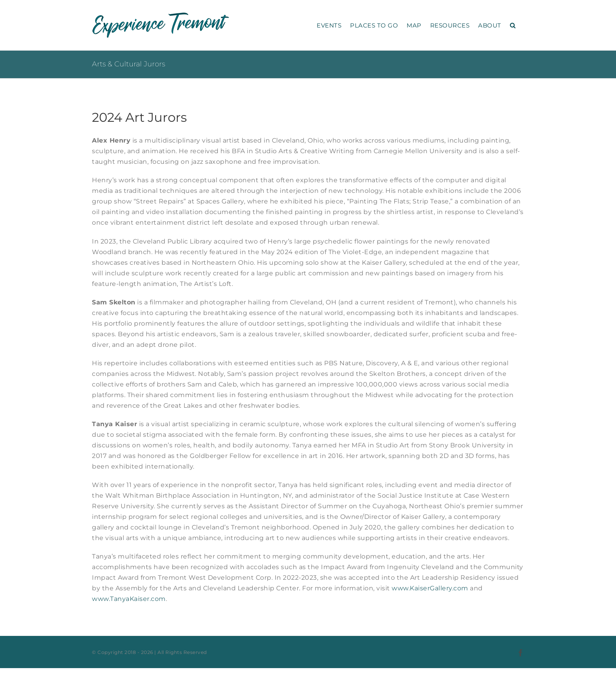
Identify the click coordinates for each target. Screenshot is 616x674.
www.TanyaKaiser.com (129, 599)
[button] (513, 25)
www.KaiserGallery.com (430, 588)
